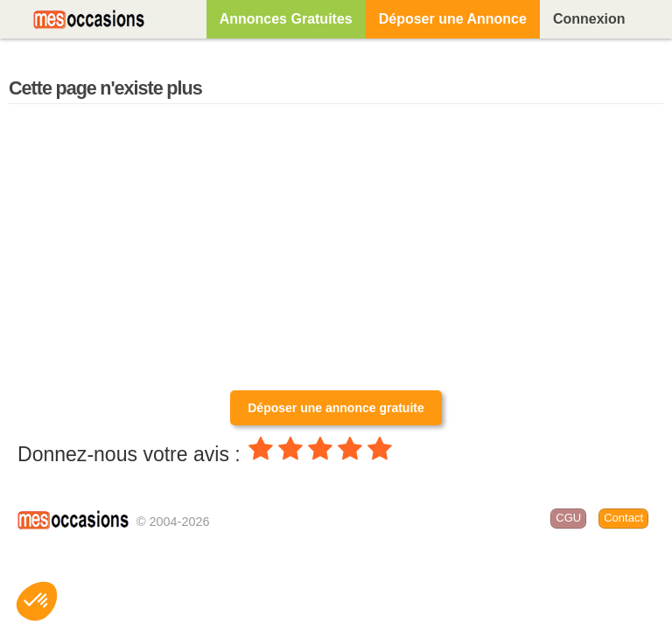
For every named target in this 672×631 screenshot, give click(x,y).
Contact (623, 518)
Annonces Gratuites (286, 19)
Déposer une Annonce (453, 19)
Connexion (589, 19)
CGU (568, 518)
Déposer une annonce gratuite (336, 408)
